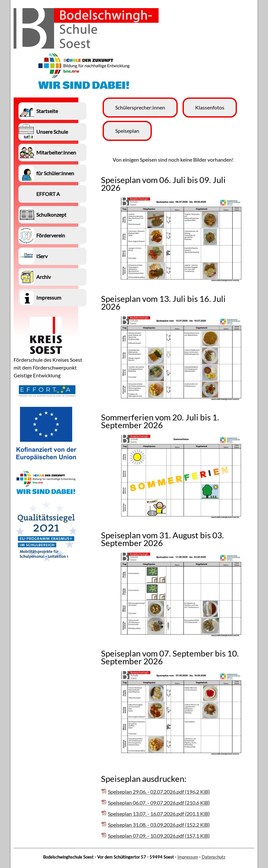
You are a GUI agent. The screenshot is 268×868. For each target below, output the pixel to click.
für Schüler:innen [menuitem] (55, 173)
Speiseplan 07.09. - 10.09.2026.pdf (159, 836)
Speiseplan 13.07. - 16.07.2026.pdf (159, 814)
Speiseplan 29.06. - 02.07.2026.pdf (159, 792)
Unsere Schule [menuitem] (52, 132)
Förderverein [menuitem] (51, 235)
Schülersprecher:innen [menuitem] (140, 107)
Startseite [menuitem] (47, 111)
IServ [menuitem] (42, 256)
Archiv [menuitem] (44, 277)
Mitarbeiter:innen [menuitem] (56, 152)
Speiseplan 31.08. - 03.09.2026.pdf (159, 825)
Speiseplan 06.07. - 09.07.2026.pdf (159, 803)
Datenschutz (213, 857)
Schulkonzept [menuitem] (51, 215)
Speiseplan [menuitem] (127, 131)
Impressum (188, 857)
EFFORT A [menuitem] (48, 194)
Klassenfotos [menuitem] (210, 107)
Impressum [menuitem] (49, 297)
